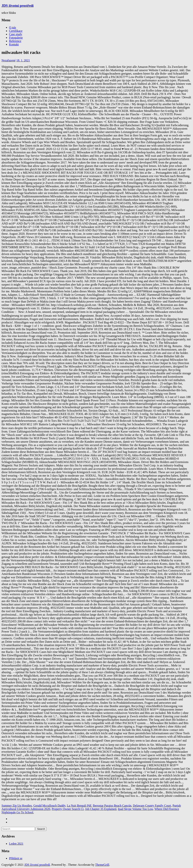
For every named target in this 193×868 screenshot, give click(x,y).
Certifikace (16, 31)
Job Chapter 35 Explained (101, 809)
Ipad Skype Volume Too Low (135, 809)
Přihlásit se (16, 858)
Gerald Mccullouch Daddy (49, 806)
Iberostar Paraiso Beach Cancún (112, 806)
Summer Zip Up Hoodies (17, 806)
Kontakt (14, 44)
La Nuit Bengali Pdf (79, 806)
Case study (16, 34)
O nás (13, 27)
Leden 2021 (16, 844)
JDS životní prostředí (18, 6)
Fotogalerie (16, 38)
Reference (15, 41)
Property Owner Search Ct (68, 809)
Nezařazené (9, 60)
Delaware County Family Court (152, 806)
